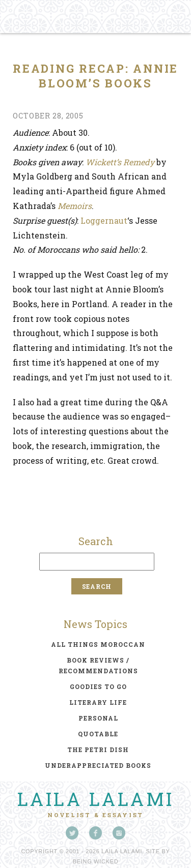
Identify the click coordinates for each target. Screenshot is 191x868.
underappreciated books (98, 765)
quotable (98, 734)
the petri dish (98, 750)
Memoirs (75, 206)
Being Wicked (96, 861)
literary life (98, 702)
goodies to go (98, 686)
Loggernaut (104, 220)
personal (98, 718)
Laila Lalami (96, 799)
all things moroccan (98, 644)
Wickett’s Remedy (120, 162)
